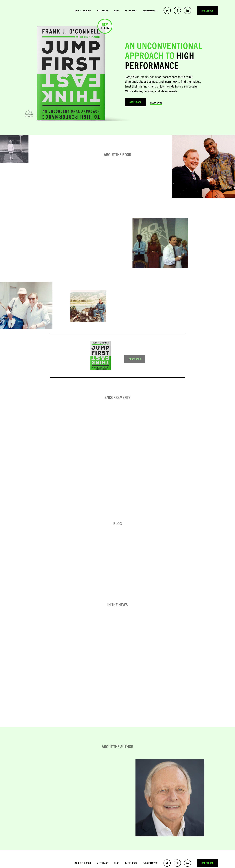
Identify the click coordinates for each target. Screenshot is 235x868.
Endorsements (150, 10)
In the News (131, 10)
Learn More (156, 102)
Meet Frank (102, 10)
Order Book (207, 10)
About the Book (83, 10)
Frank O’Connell (39, 10)
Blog (117, 10)
